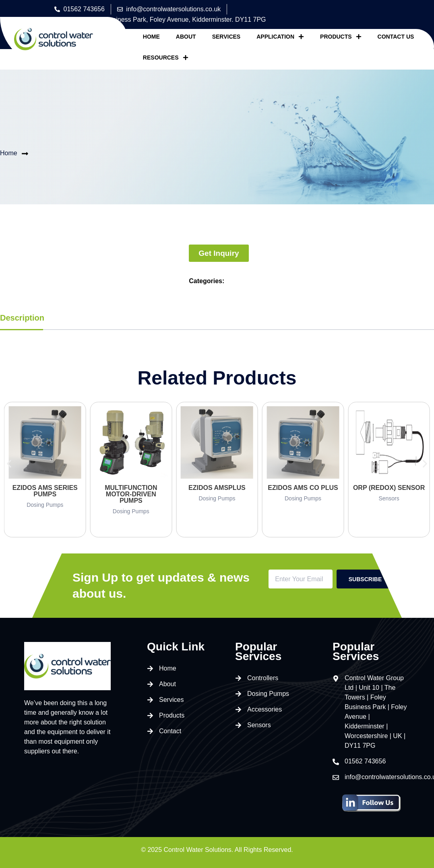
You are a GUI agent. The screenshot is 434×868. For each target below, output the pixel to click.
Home (151, 37)
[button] (9, 464)
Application (280, 37)
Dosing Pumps (45, 505)
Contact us (396, 37)
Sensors (389, 498)
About (186, 37)
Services (226, 37)
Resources (166, 58)
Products (341, 37)
